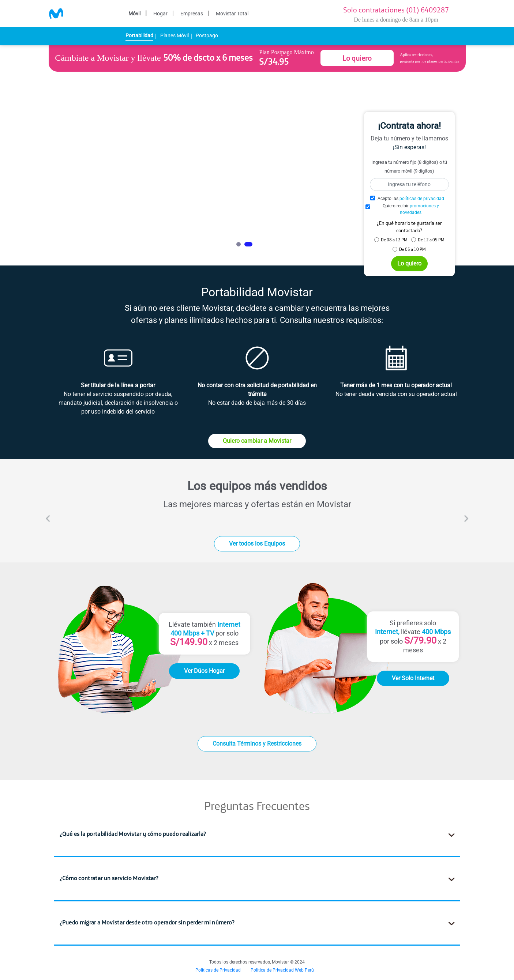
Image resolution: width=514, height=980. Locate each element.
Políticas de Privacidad (218, 970)
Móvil (134, 14)
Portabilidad (139, 35)
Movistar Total (232, 14)
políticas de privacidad (422, 199)
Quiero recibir (411, 209)
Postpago (207, 35)
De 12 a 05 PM (431, 240)
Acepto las (411, 199)
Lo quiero (357, 58)
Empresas (192, 14)
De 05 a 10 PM (412, 249)
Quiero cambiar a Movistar (257, 441)
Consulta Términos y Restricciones (257, 744)
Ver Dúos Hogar (204, 671)
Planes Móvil (175, 35)
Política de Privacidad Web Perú (282, 970)
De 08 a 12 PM (394, 240)
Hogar (160, 14)
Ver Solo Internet (413, 678)
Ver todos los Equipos (257, 544)
